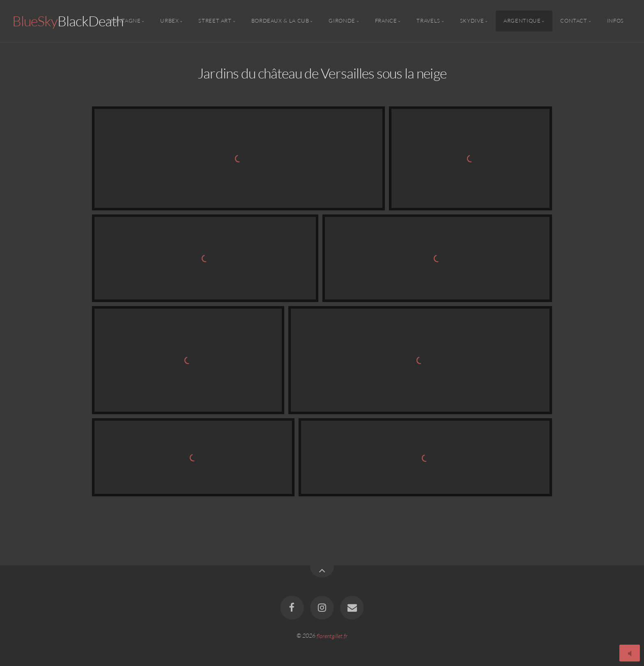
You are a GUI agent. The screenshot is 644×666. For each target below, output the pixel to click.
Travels (428, 21)
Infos (615, 21)
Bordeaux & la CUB (280, 21)
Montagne (124, 21)
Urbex (169, 21)
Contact (574, 21)
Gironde (342, 21)
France (386, 21)
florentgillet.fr (332, 635)
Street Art (215, 21)
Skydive (472, 21)
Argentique (522, 21)
